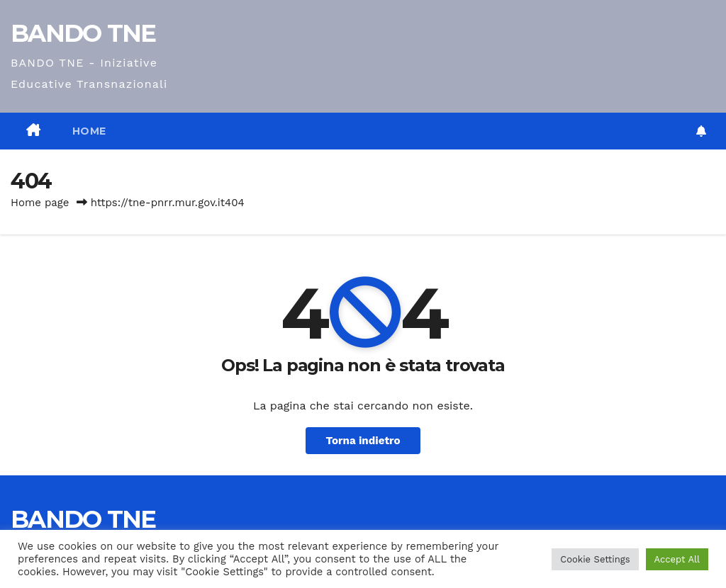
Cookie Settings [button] (595, 559)
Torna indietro (363, 441)
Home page (40, 203)
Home (89, 131)
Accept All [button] (677, 559)
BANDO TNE (83, 33)
